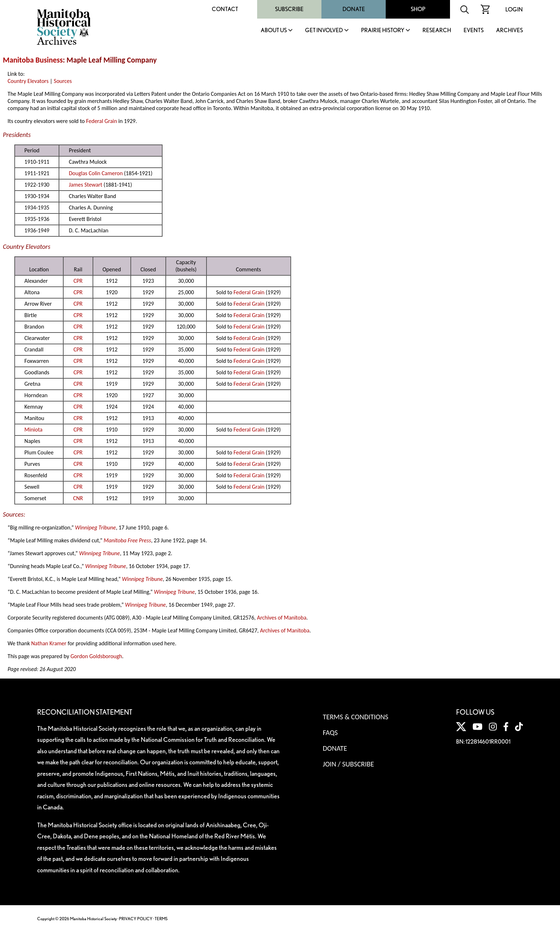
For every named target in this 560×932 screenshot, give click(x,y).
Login (514, 9)
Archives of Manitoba (281, 618)
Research (437, 31)
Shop (418, 9)
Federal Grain (102, 121)
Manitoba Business (33, 60)
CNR (78, 498)
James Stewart (86, 185)
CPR (78, 281)
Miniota (33, 430)
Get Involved (324, 31)
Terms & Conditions (356, 717)
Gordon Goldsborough (96, 656)
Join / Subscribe (349, 764)
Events (474, 31)
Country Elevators (28, 81)
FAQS (330, 733)
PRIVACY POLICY (136, 919)
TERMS (161, 919)
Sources (63, 81)
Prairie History (383, 31)
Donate (354, 9)
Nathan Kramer (49, 643)
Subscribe (289, 9)
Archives (509, 31)
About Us (274, 31)
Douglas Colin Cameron (96, 173)
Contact (225, 9)
